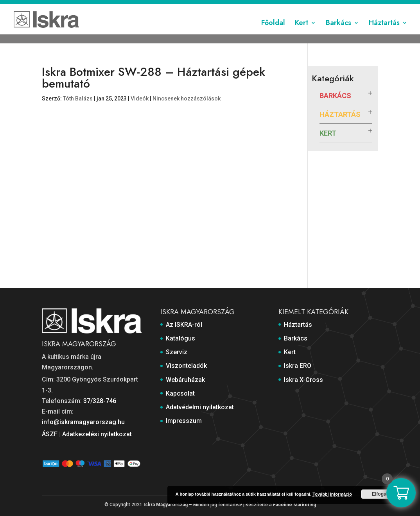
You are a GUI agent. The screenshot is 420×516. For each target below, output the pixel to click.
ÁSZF (50, 434)
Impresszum (363, 7)
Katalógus (119, 7)
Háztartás (384, 31)
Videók (140, 99)
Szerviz (148, 7)
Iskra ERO (298, 366)
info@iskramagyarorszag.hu (83, 422)
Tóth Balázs (78, 99)
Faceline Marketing (294, 505)
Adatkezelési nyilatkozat (97, 434)
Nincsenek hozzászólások (187, 99)
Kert (302, 31)
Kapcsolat (261, 7)
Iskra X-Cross (303, 380)
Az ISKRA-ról (83, 7)
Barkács (338, 31)
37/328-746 (100, 401)
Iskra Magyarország (166, 505)
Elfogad (381, 494)
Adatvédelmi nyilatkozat (310, 7)
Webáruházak (224, 7)
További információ (332, 494)
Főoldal (273, 31)
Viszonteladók (182, 7)
